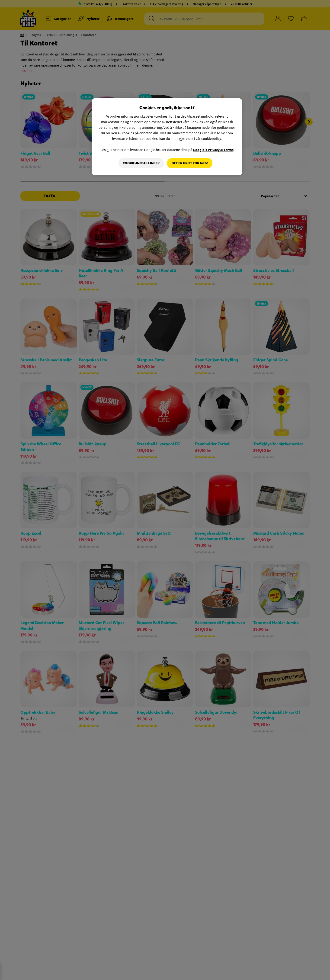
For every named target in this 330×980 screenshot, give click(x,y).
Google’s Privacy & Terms (213, 150)
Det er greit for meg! (190, 163)
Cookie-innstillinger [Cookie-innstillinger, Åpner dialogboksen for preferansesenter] (141, 163)
